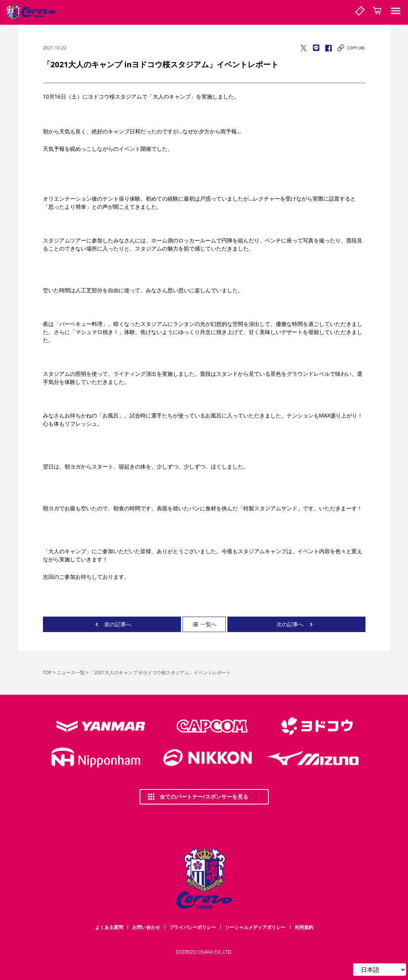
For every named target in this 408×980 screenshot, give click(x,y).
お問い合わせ (146, 927)
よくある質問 (109, 927)
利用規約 (304, 927)
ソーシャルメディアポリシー (255, 927)
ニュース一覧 (71, 672)
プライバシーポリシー (193, 927)
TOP (47, 672)
